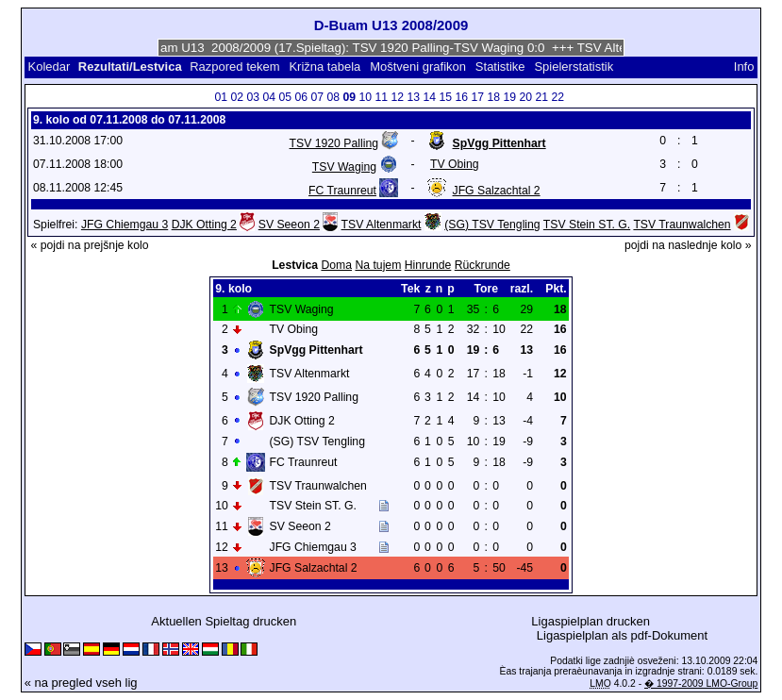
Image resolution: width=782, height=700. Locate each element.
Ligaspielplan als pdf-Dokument (622, 635)
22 (557, 97)
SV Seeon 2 (289, 225)
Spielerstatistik (575, 67)
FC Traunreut (342, 191)
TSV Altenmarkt (382, 225)
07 (317, 97)
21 (541, 97)
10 (365, 97)
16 (461, 97)
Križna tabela (324, 67)
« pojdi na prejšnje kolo (89, 245)
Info (744, 67)
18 (493, 97)
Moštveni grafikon (418, 67)
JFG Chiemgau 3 (125, 225)
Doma (336, 265)
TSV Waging (344, 167)
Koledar (50, 67)
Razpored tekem (234, 67)
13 (413, 97)
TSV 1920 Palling (334, 143)
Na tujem (378, 265)
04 (269, 97)
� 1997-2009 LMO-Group (701, 683)
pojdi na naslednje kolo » (688, 245)
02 (237, 97)
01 (221, 97)
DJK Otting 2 (204, 225)
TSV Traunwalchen (682, 225)
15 (445, 97)
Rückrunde (483, 265)
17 (477, 97)
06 (301, 97)
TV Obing (455, 164)
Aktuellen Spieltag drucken (224, 621)
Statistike (500, 67)
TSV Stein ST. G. (587, 225)
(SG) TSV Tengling (492, 225)
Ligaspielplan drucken (591, 621)
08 (333, 97)
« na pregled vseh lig (81, 683)
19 (509, 97)
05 (285, 97)
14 (429, 97)
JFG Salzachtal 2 (497, 191)
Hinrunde (428, 265)
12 (397, 97)
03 (253, 97)
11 (381, 97)
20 (525, 97)
